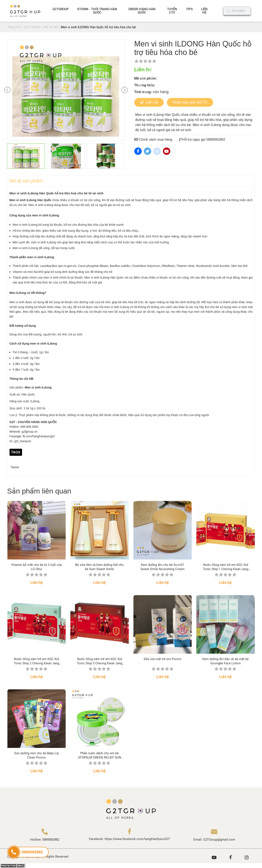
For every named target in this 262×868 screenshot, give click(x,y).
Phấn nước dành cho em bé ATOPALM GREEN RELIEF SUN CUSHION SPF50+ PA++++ (100, 755)
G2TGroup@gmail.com (219, 840)
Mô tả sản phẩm (26, 181)
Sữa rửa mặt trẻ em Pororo (163, 659)
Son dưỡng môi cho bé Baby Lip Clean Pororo (37, 755)
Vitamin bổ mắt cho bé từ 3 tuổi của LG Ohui (36, 567)
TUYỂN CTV (172, 11)
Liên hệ (149, 102)
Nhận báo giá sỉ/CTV (190, 102)
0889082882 (51, 840)
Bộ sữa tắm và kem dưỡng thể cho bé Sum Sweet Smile (99, 567)
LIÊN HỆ (204, 11)
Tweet (15, 467)
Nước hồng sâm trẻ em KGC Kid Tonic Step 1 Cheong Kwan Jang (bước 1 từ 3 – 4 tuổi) (226, 567)
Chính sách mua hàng (153, 140)
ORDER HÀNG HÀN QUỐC (142, 11)
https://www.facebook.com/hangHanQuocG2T (137, 839)
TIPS (189, 9)
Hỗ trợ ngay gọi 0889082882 (202, 140)
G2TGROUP (61, 9)
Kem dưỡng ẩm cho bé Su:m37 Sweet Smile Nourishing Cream (162, 567)
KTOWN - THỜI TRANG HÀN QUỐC (97, 11)
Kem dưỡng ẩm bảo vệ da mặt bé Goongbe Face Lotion (225, 661)
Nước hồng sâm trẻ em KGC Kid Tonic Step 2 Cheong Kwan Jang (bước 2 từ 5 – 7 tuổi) (36, 661)
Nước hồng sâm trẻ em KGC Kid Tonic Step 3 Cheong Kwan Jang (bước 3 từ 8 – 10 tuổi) (100, 661)
